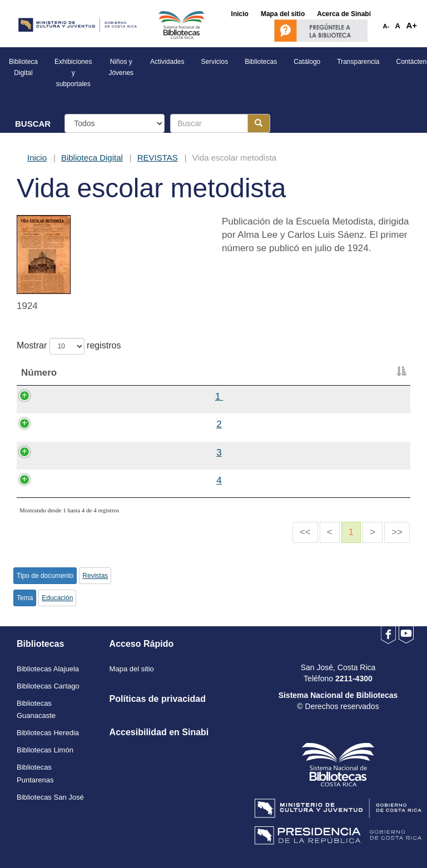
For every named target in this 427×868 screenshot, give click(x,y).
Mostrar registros (69, 346)
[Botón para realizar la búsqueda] (259, 123)
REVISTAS (158, 158)
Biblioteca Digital (92, 158)
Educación (57, 598)
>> (397, 532)
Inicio (37, 158)
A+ (411, 25)
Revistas (95, 576)
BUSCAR (33, 124)
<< (305, 532)
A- (386, 26)
